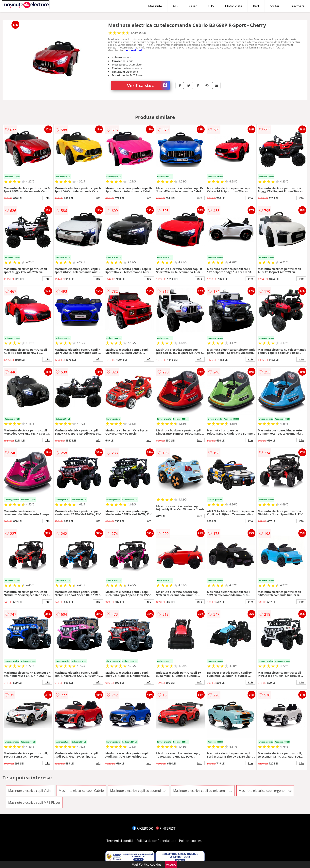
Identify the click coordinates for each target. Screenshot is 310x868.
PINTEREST (165, 828)
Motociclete (234, 6)
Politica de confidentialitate (156, 841)
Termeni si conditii (120, 841)
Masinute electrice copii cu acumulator (138, 791)
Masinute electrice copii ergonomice (265, 791)
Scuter (275, 6)
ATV (176, 6)
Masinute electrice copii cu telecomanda (203, 791)
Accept (171, 864)
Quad (193, 6)
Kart (256, 6)
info (47, 198)
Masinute (155, 6)
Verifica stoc (148, 85)
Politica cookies (190, 841)
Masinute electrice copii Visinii (30, 791)
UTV (211, 6)
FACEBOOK (143, 828)
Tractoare (297, 6)
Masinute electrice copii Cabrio (81, 791)
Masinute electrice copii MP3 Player (34, 802)
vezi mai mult (134, 50)
